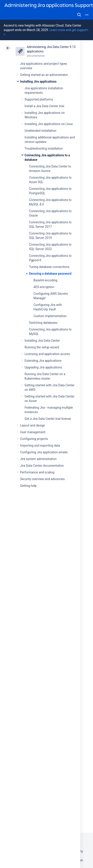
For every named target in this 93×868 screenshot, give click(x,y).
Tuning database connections (49, 267)
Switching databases (43, 323)
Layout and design (33, 425)
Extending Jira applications (43, 361)
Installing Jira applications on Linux (49, 124)
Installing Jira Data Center (42, 341)
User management (33, 432)
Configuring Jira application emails (44, 452)
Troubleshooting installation (44, 149)
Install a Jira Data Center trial (44, 106)
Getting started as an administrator (44, 75)
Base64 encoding (45, 280)
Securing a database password (50, 274)
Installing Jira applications (38, 82)
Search (79, 15)
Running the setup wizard (42, 347)
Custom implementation (50, 316)
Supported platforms (39, 99)
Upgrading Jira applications (43, 367)
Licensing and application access (47, 354)
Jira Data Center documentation (42, 466)
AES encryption (44, 287)
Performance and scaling (37, 472)
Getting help (28, 486)
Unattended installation (40, 131)
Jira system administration (38, 459)
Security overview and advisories (42, 479)
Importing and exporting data (40, 446)
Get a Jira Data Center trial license (48, 419)
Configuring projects (34, 439)
